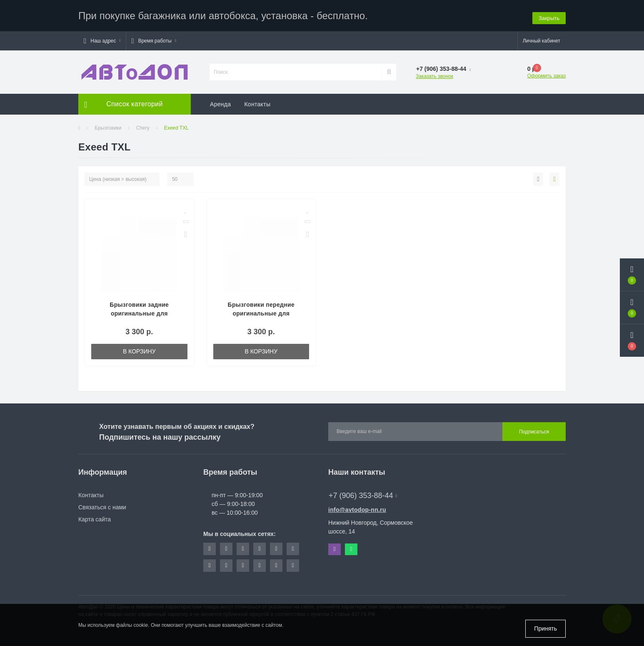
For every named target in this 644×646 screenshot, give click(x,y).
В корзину (139, 349)
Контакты (257, 102)
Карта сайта (95, 517)
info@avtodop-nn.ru (357, 508)
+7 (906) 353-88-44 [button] (363, 493)
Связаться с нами (102, 505)
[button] (102, 39)
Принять (545, 628)
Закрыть (549, 14)
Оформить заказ (547, 74)
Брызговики (108, 126)
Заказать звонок (434, 74)
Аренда (220, 102)
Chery (143, 126)
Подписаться (534, 430)
